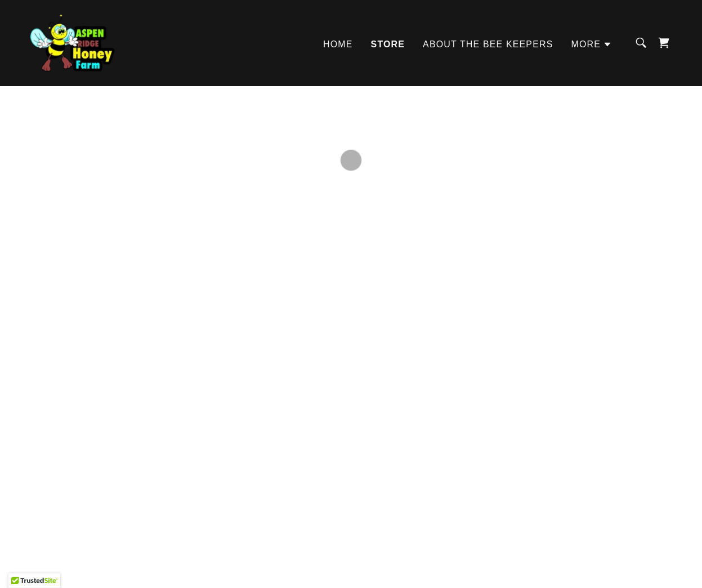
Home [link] (338, 43)
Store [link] (388, 43)
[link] (69, 41)
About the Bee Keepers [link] (488, 43)
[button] (591, 43)
